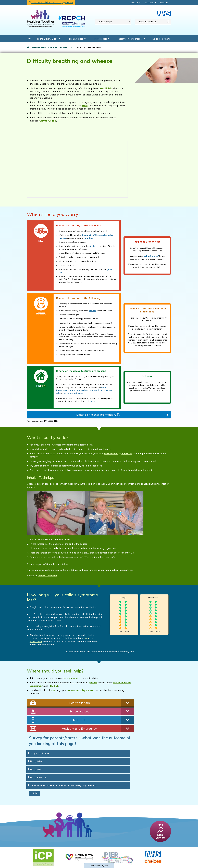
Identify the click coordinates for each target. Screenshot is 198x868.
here (92, 401)
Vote (35, 793)
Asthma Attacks (47, 121)
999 (53, 690)
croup (85, 106)
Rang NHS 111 (38, 777)
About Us (134, 3)
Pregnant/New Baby (47, 39)
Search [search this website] (168, 22)
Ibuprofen (127, 454)
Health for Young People (130, 39)
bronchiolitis (105, 88)
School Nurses (79, 711)
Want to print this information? (97, 415)
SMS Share (52, 2)
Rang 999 (35, 761)
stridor (92, 246)
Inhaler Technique (47, 576)
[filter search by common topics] (113, 22)
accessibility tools (99, 866)
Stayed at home (38, 753)
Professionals (100, 39)
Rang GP (34, 769)
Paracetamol (111, 454)
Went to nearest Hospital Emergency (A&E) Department (62, 785)
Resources (149, 3)
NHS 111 (53, 686)
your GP (93, 683)
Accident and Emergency (79, 729)
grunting (89, 238)
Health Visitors (79, 703)
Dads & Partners (161, 39)
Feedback (164, 3)
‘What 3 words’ (151, 256)
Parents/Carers (75, 39)
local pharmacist (72, 678)
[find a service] (160, 831)
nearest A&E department (81, 690)
